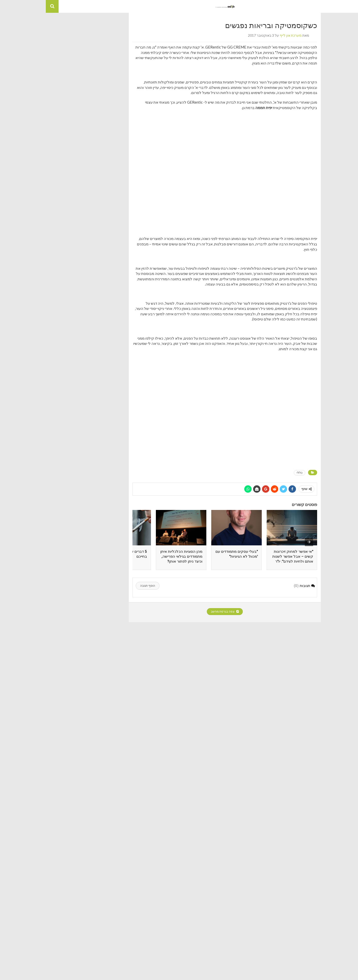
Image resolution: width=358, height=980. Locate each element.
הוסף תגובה (102, 586)
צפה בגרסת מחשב (179, 612)
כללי (254, 473)
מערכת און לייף (245, 35)
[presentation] (263, 542)
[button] (352, 6)
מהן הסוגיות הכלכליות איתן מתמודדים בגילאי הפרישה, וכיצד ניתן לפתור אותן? (136, 556)
